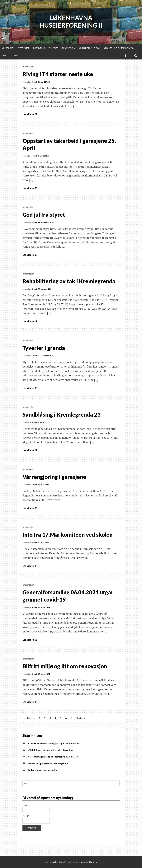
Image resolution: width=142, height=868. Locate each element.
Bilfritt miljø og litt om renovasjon (65, 666)
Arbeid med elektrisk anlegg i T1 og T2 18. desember (54, 743)
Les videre (30, 114)
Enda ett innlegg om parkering (43, 770)
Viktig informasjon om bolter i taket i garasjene (51, 750)
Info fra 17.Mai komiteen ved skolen (68, 535)
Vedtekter (24, 48)
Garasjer (53, 48)
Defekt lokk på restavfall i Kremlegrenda (48, 763)
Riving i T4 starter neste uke (58, 74)
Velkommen (8, 48)
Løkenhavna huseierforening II (71, 21)
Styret (5, 56)
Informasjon (28, 66)
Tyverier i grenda (44, 348)
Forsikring (39, 48)
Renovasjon (69, 48)
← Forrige (30, 718)
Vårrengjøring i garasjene (54, 477)
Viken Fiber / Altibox (89, 48)
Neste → (81, 718)
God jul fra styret (44, 215)
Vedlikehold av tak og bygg (119, 48)
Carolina (93, 862)
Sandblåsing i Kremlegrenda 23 (62, 415)
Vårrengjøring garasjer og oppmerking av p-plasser (53, 757)
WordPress (64, 862)
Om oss (16, 56)
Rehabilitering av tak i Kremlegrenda (69, 281)
